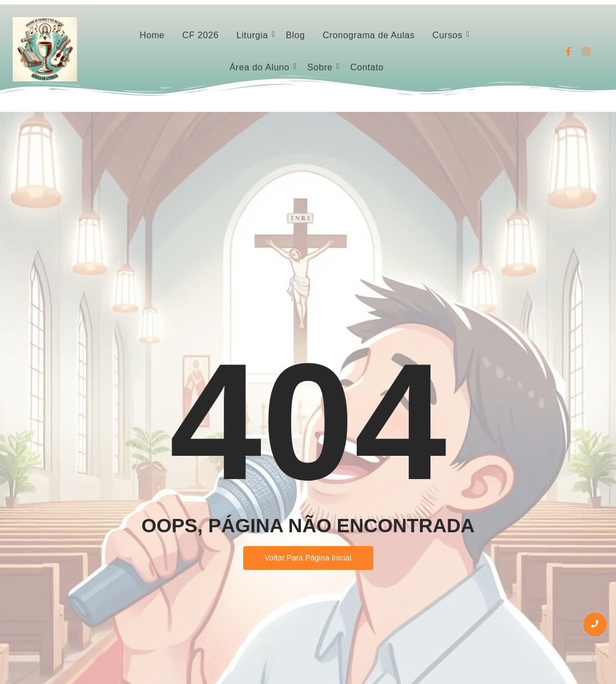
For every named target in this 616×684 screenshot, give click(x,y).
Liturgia (254, 35)
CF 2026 (201, 35)
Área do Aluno (261, 67)
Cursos (449, 35)
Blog (295, 35)
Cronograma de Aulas (368, 35)
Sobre (322, 67)
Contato (367, 67)
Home (152, 35)
